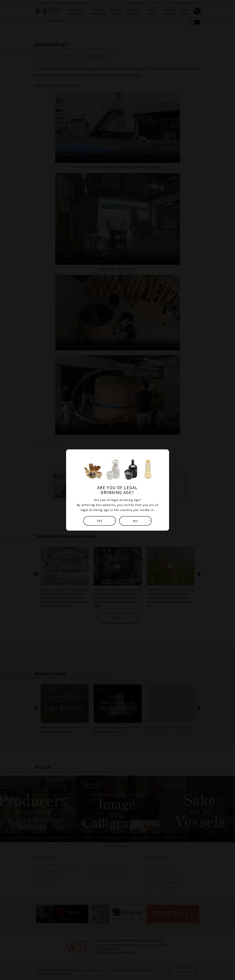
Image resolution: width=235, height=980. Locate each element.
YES (100, 521)
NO (135, 521)
